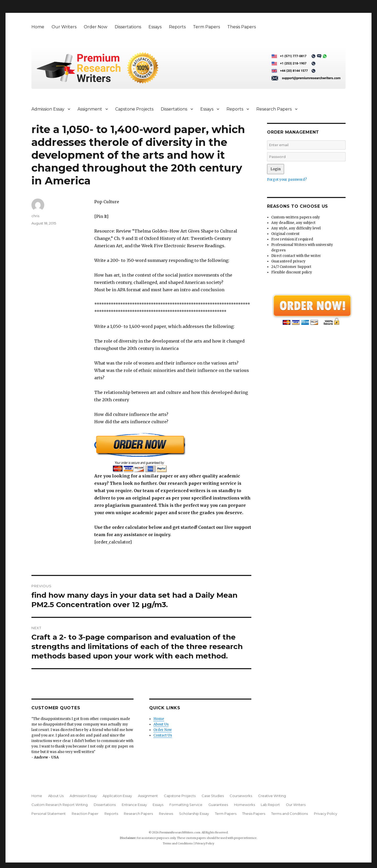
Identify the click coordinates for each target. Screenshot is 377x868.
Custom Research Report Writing (60, 805)
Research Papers (274, 109)
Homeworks (245, 805)
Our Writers (64, 27)
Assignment (90, 109)
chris (35, 216)
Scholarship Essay (194, 814)
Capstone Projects (134, 109)
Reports (177, 27)
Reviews (166, 814)
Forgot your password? (287, 180)
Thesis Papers (242, 27)
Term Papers (206, 27)
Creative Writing (272, 796)
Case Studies (213, 796)
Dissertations (128, 27)
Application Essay (117, 796)
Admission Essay (48, 109)
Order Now (96, 27)
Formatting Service (186, 805)
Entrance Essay (134, 805)
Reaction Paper (85, 814)
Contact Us (163, 735)
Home (38, 27)
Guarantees (218, 805)
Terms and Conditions (290, 814)
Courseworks (241, 796)
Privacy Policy (326, 814)
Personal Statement (49, 814)
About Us (161, 724)
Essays (155, 27)
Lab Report (270, 805)
